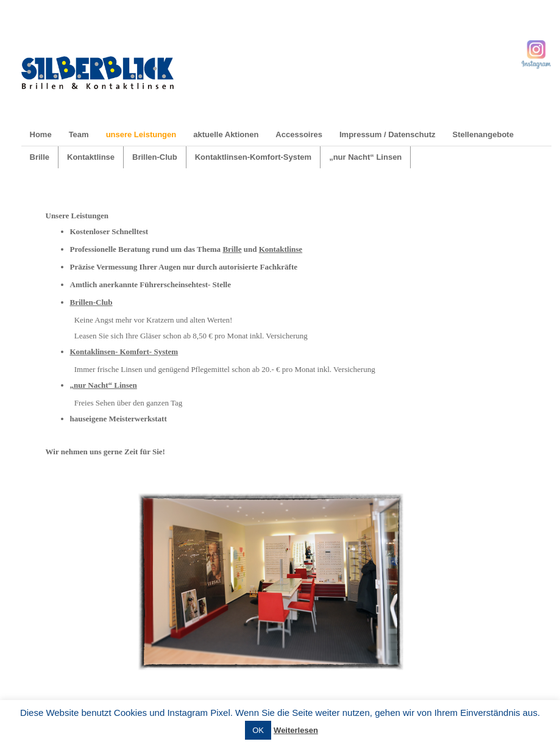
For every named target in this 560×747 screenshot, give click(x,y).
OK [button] (258, 730)
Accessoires (299, 134)
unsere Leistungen (141, 134)
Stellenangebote (483, 134)
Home (41, 134)
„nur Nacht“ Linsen (365, 157)
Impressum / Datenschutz (388, 134)
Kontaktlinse (91, 157)
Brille (40, 157)
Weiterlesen (296, 730)
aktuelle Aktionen (226, 134)
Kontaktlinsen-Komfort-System (253, 157)
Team (79, 134)
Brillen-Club (155, 157)
